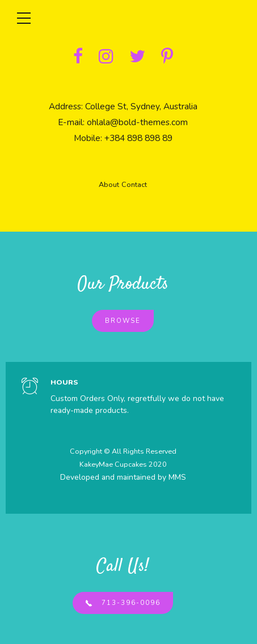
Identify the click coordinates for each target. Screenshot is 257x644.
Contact (134, 184)
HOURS (64, 382)
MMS (177, 477)
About (109, 184)
